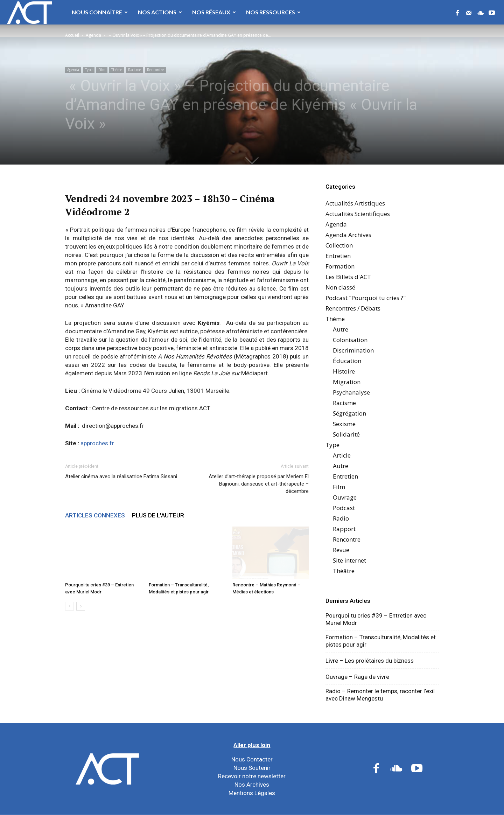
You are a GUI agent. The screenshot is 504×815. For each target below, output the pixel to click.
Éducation (347, 361)
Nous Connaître (100, 12)
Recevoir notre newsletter (252, 776)
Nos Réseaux (214, 12)
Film (102, 70)
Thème (117, 70)
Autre (341, 329)
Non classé (340, 287)
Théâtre (344, 571)
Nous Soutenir (252, 768)
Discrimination (353, 350)
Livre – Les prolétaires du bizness (370, 661)
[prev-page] (69, 606)
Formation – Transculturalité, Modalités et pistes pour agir (381, 641)
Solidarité (346, 434)
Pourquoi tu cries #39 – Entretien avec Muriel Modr (376, 619)
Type (89, 70)
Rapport (344, 529)
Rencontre (155, 70)
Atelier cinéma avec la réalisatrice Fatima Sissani (121, 476)
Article (342, 455)
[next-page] (81, 606)
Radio (341, 518)
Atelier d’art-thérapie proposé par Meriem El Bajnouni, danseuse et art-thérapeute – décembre (259, 484)
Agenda (93, 35)
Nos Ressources (273, 12)
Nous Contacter (252, 759)
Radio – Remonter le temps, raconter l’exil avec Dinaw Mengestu (380, 695)
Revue (341, 550)
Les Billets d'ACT (348, 277)
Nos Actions (160, 12)
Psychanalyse (351, 392)
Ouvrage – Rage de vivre (357, 677)
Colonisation (350, 340)
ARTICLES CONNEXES (95, 515)
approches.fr (97, 443)
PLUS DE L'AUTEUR (158, 515)
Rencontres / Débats (353, 308)
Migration (347, 382)
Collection (339, 245)
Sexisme (344, 424)
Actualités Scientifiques (358, 214)
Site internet (349, 560)
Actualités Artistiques (355, 203)
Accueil (72, 35)
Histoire (344, 371)
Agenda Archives (348, 235)
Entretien (338, 256)
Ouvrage (345, 497)
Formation (340, 266)
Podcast (344, 508)
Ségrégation (349, 413)
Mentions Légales (252, 793)
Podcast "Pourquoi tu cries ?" (366, 298)
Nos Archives (252, 785)
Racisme (135, 70)
